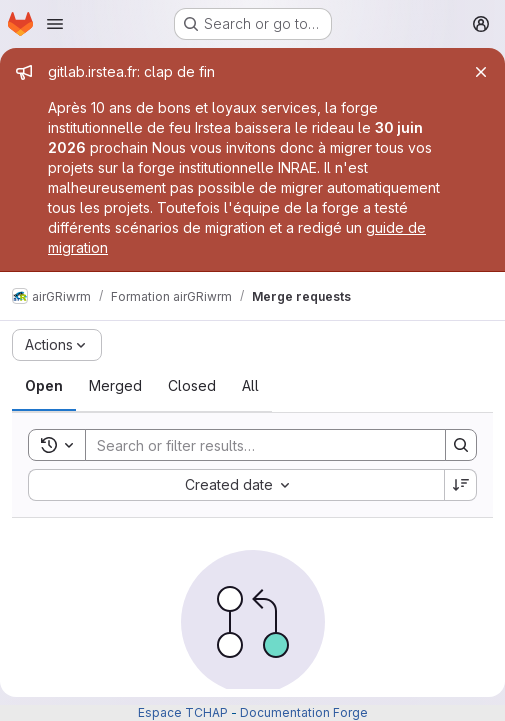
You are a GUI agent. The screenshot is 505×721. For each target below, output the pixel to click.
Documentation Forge (304, 712)
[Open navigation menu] (55, 24)
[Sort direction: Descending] (461, 485)
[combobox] (236, 485)
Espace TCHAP (183, 712)
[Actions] (57, 345)
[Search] (255, 445)
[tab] (44, 386)
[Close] (481, 72)
